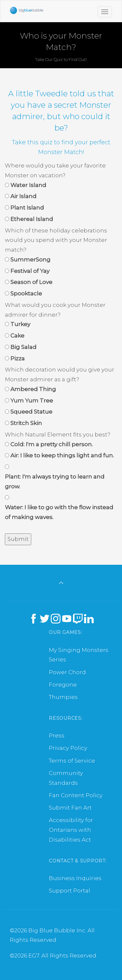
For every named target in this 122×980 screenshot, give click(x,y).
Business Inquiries (75, 878)
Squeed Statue (31, 412)
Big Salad (23, 347)
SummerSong (30, 260)
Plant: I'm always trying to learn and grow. (55, 482)
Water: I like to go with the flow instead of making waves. (59, 512)
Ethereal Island (32, 219)
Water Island (28, 185)
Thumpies (63, 697)
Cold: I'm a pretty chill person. (52, 444)
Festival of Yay (30, 271)
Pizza (18, 358)
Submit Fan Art (70, 808)
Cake (17, 336)
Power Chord (67, 672)
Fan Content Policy (76, 795)
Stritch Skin (26, 423)
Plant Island (27, 208)
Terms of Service (72, 761)
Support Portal (69, 891)
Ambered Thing (33, 389)
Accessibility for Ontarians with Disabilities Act (71, 830)
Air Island (23, 196)
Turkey (20, 324)
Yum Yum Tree (32, 401)
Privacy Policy (68, 748)
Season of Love (31, 282)
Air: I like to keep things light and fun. (62, 455)
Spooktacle (26, 293)
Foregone (63, 685)
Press (57, 735)
